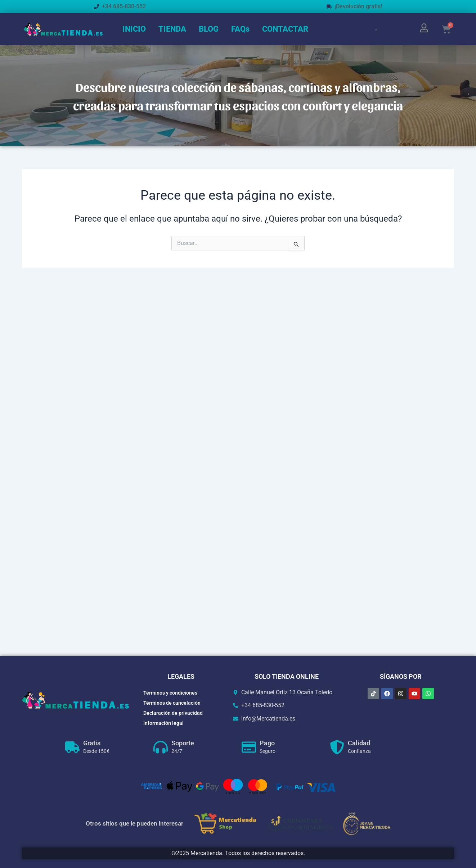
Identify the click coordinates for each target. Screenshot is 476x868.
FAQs (240, 29)
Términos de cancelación (172, 703)
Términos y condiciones (170, 693)
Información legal (163, 723)
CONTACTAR (285, 29)
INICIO (134, 29)
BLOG (209, 29)
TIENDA (172, 29)
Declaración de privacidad (173, 713)
